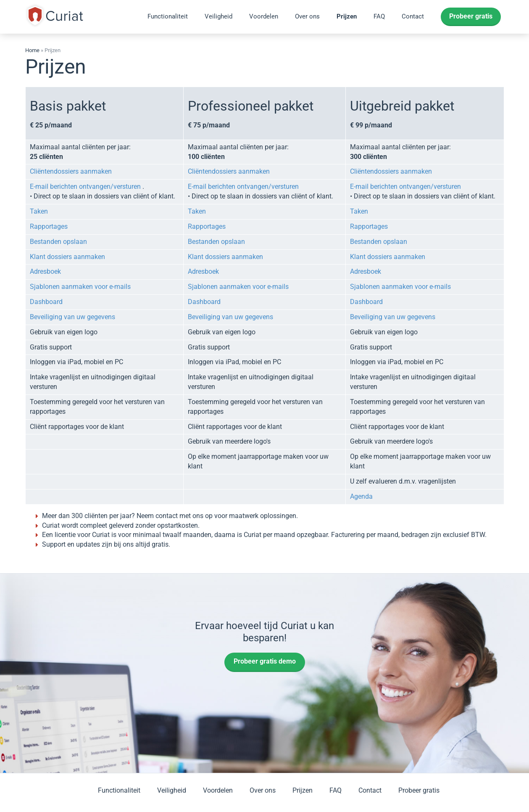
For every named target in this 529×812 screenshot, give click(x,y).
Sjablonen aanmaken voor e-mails (80, 287)
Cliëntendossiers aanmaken (71, 171)
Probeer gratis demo (265, 661)
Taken (39, 211)
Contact (413, 16)
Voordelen (264, 16)
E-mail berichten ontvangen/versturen (85, 186)
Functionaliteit (168, 16)
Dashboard (46, 302)
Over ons (307, 16)
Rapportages (49, 226)
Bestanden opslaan (58, 242)
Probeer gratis (471, 16)
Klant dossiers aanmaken (67, 257)
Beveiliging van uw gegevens (72, 317)
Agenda (361, 496)
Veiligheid (218, 16)
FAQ (379, 16)
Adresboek (45, 271)
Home (32, 50)
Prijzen (347, 16)
